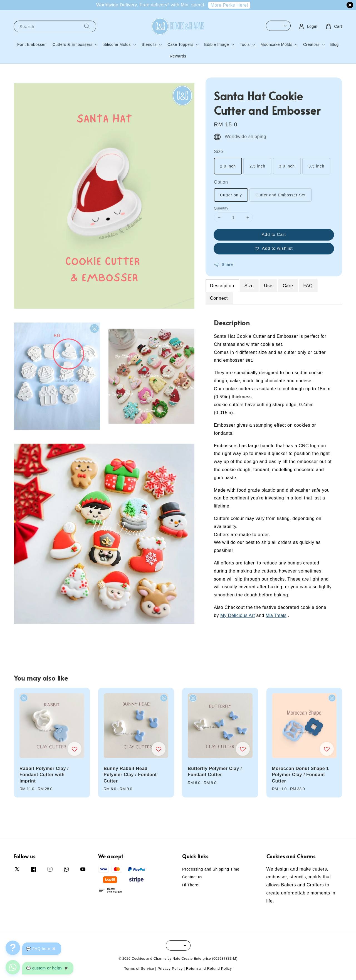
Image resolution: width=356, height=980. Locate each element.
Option (221, 182)
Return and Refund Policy (209, 968)
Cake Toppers (180, 44)
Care (288, 286)
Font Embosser (32, 44)
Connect (219, 298)
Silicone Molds (117, 44)
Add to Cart (274, 234)
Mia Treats (276, 615)
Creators (311, 44)
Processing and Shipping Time (211, 869)
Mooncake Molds (276, 44)
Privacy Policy (170, 968)
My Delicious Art (238, 615)
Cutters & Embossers (73, 44)
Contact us (192, 877)
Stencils (149, 44)
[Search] (87, 26)
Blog (335, 44)
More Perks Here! (229, 5)
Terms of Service (139, 968)
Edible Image (217, 44)
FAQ (308, 286)
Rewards (178, 56)
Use (268, 286)
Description (222, 286)
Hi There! (191, 885)
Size (219, 152)
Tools (245, 44)
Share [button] (223, 265)
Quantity (221, 208)
